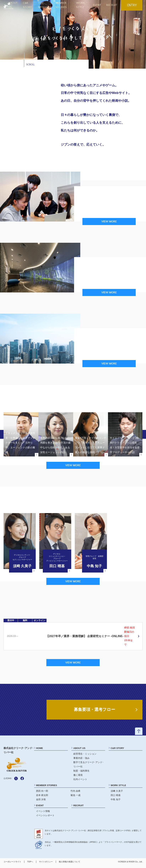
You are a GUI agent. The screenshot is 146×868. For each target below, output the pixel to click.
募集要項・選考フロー (94, 711)
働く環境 (78, 777)
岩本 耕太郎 (42, 797)
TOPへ (30, 864)
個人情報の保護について (70, 864)
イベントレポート (45, 817)
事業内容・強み (81, 760)
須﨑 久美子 (117, 793)
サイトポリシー (46, 864)
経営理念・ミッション (85, 756)
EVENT (100, 5)
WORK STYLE (118, 787)
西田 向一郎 (42, 793)
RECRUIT (113, 5)
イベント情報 (43, 813)
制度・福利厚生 (81, 773)
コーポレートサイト (12, 864)
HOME (40, 750)
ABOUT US (79, 750)
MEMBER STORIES (47, 787)
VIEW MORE (109, 222)
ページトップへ (138, 734)
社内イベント (80, 781)
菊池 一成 (75, 797)
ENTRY (132, 5)
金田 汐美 (41, 801)
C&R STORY (117, 750)
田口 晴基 (116, 797)
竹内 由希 (75, 793)
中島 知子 (116, 801)
